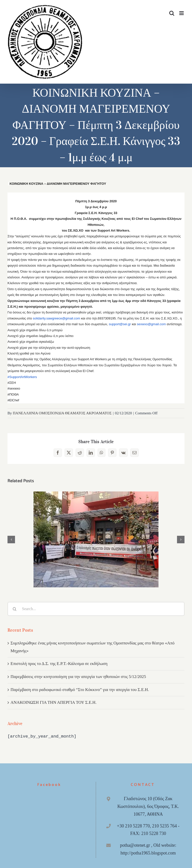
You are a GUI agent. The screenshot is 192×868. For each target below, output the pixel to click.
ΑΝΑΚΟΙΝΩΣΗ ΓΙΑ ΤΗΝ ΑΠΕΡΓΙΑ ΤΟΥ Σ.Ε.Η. (53, 702)
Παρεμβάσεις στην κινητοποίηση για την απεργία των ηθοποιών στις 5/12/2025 (78, 677)
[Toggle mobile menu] (182, 13)
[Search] (14, 609)
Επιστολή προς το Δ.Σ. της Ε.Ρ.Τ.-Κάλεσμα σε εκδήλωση (59, 664)
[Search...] (96, 609)
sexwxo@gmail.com (151, 324)
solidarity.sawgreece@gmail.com (56, 318)
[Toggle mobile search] (172, 13)
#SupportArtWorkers (22, 377)
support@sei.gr (120, 324)
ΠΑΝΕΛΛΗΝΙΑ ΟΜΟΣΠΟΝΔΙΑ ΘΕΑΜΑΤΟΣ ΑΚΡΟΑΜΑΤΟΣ (62, 413)
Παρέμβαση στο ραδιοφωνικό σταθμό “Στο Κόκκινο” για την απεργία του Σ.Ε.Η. (80, 690)
